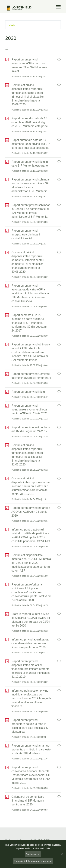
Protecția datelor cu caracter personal (33, 861)
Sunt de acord (33, 854)
